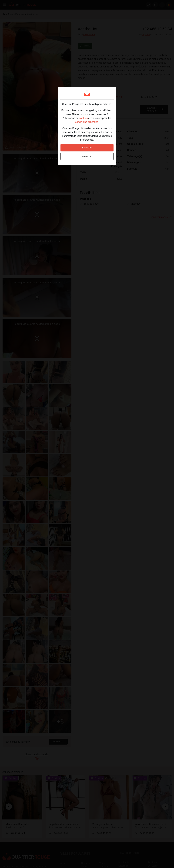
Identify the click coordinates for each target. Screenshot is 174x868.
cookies (83, 118)
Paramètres (87, 156)
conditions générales (87, 122)
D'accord (87, 148)
